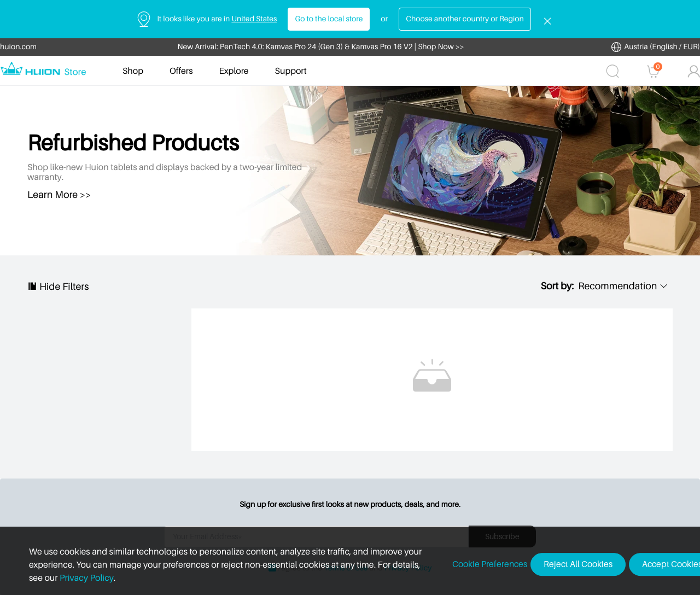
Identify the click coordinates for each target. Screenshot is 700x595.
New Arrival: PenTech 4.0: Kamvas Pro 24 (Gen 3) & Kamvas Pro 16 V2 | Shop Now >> (321, 47)
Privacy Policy (63, 577)
